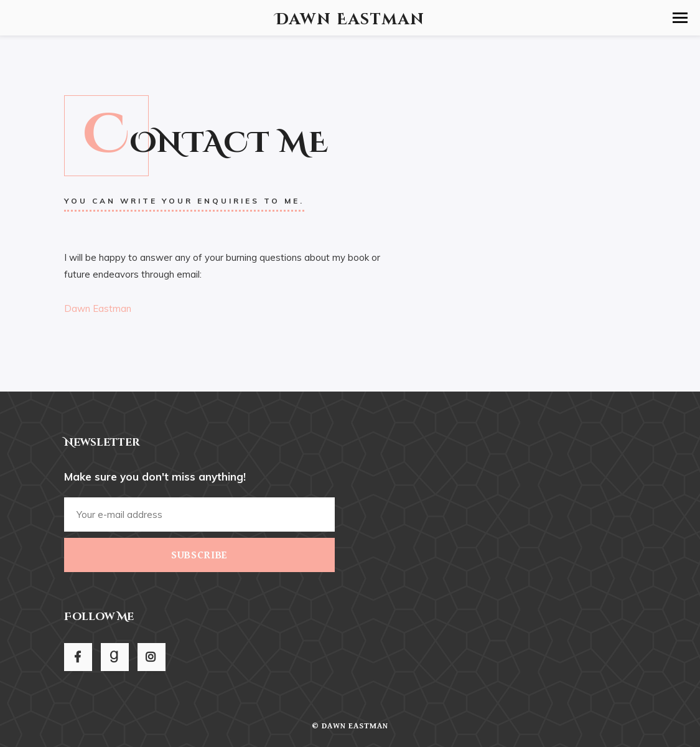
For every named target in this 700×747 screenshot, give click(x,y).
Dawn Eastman (98, 308)
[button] (680, 18)
